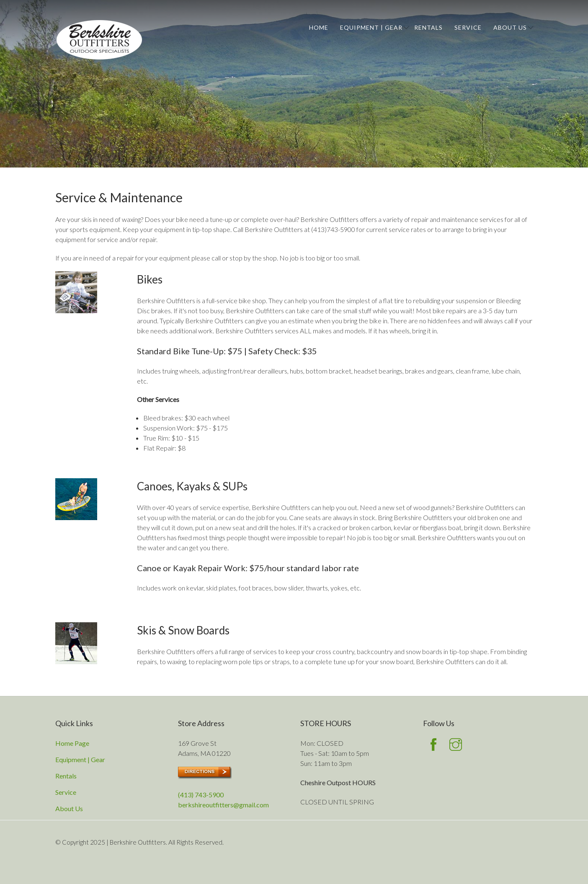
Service (468, 27)
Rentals (428, 27)
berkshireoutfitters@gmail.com (223, 805)
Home (319, 27)
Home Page (72, 743)
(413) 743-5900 (201, 795)
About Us (510, 27)
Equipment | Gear (371, 27)
